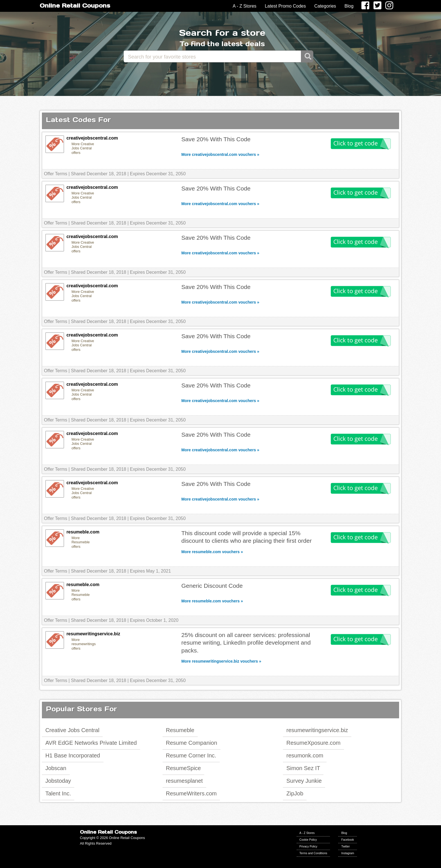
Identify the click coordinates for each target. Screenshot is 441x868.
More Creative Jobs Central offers (83, 148)
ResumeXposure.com (313, 743)
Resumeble (180, 730)
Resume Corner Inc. (191, 755)
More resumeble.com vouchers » (212, 552)
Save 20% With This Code (216, 139)
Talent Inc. (58, 793)
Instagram (348, 853)
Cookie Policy (308, 840)
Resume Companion (192, 743)
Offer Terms (56, 174)
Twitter (345, 846)
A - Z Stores (244, 6)
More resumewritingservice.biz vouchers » (221, 661)
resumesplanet (184, 781)
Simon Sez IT (303, 768)
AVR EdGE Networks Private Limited (91, 743)
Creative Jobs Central (72, 730)
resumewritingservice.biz (317, 730)
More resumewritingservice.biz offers (84, 644)
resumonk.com (305, 755)
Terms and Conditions (313, 853)
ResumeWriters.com (191, 793)
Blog (349, 6)
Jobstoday (58, 781)
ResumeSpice (184, 768)
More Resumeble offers (81, 542)
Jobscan (56, 768)
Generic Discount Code (212, 586)
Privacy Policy (309, 846)
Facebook (347, 840)
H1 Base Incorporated (73, 755)
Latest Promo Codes (285, 6)
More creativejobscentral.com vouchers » (220, 154)
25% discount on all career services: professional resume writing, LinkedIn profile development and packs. (246, 643)
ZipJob (295, 793)
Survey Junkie (304, 781)
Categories (325, 6)
